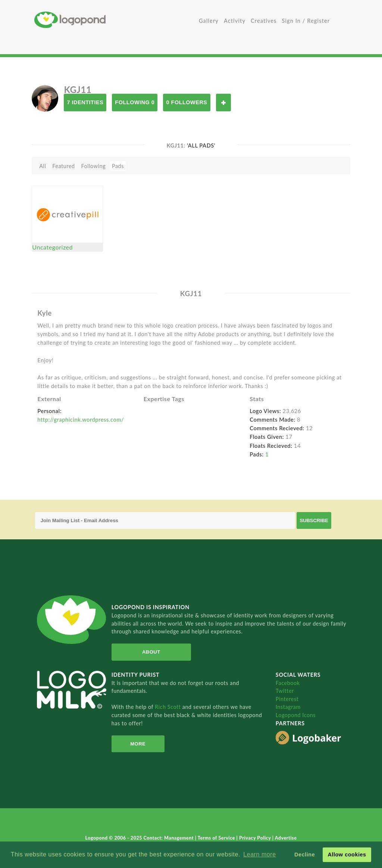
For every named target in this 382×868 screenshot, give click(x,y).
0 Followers (187, 102)
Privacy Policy (256, 838)
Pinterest (287, 699)
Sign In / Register (306, 21)
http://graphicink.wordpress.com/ (81, 419)
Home (113, 20)
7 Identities (85, 102)
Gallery (209, 21)
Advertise (286, 838)
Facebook (288, 683)
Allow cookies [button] (347, 855)
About (151, 652)
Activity (235, 21)
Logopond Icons (296, 715)
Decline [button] (305, 855)
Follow (223, 103)
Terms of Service (217, 838)
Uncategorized (52, 247)
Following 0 (135, 102)
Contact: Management (169, 838)
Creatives (264, 21)
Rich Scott (169, 707)
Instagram (288, 707)
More (138, 744)
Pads (118, 166)
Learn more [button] (259, 854)
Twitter (285, 691)
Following (93, 166)
